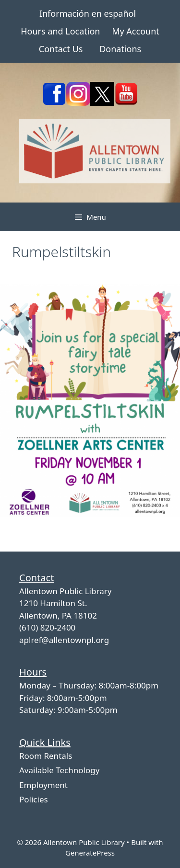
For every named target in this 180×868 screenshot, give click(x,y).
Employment (43, 785)
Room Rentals (46, 756)
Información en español (88, 13)
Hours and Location (60, 31)
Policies (34, 799)
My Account (136, 31)
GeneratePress (90, 853)
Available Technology (59, 770)
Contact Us (61, 49)
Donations (120, 49)
